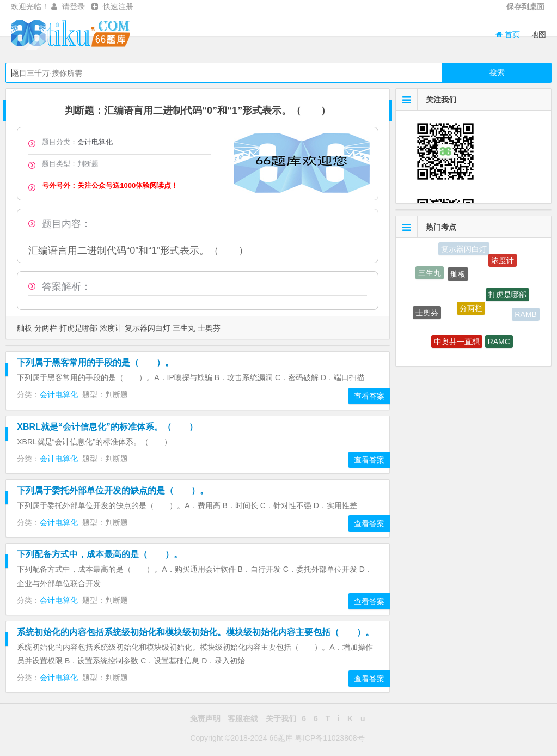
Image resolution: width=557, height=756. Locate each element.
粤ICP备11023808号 (330, 738)
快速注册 (118, 7)
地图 (538, 34)
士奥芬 (209, 328)
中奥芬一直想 (457, 343)
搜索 (497, 72)
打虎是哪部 (78, 328)
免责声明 (205, 718)
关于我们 (281, 718)
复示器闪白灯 (148, 328)
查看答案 (369, 396)
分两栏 (46, 328)
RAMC (499, 343)
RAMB (525, 315)
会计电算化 (95, 142)
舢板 (25, 328)
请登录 (74, 7)
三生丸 (184, 328)
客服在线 (243, 718)
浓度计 (111, 328)
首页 (508, 34)
